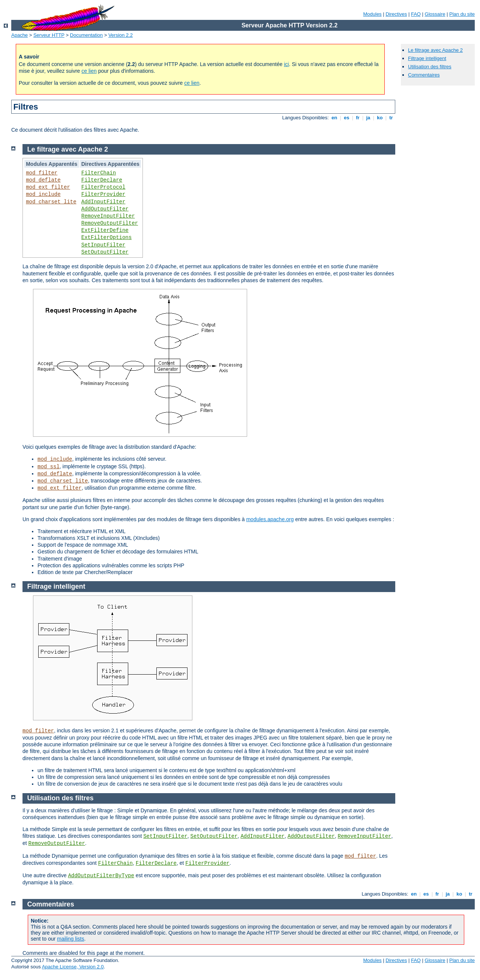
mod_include (43, 194)
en (334, 118)
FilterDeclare (102, 180)
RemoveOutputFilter (110, 223)
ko (380, 118)
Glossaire (435, 14)
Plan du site (462, 14)
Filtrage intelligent (427, 58)
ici (286, 64)
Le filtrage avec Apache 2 (435, 50)
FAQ (416, 14)
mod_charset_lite (51, 202)
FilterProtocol (103, 187)
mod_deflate (43, 180)
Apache (19, 35)
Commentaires (424, 75)
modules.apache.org (270, 519)
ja (368, 118)
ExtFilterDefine (105, 230)
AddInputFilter (103, 202)
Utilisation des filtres (430, 67)
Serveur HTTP (49, 35)
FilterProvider (103, 194)
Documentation (86, 35)
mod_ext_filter (48, 187)
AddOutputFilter (105, 209)
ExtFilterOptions (106, 237)
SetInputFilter (103, 245)
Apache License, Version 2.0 (73, 967)
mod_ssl (49, 467)
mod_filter (42, 173)
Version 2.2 (121, 35)
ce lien (89, 71)
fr (358, 118)
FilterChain (99, 173)
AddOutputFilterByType (101, 876)
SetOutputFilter (105, 252)
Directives (396, 14)
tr (391, 118)
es (346, 118)
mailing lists (70, 939)
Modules (372, 14)
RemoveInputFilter (108, 216)
